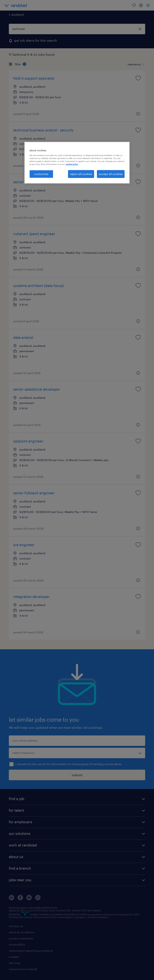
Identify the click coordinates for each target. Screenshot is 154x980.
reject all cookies (81, 174)
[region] (77, 163)
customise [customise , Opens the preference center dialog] (41, 174)
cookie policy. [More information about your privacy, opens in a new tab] (72, 164)
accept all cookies (111, 174)
